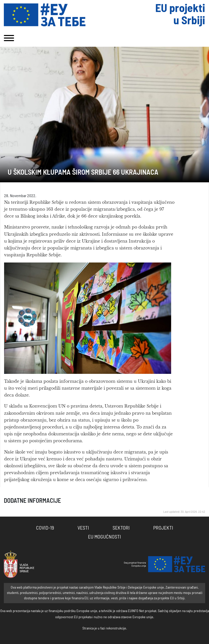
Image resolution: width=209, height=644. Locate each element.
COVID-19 (45, 528)
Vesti (83, 528)
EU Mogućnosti (104, 537)
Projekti (163, 528)
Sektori (121, 528)
